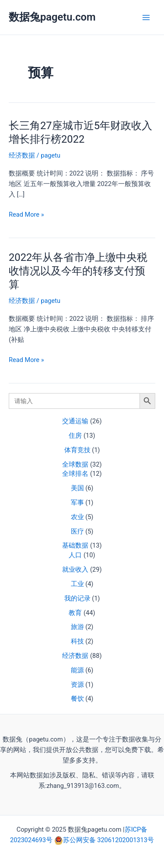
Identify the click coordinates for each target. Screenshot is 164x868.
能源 (77, 670)
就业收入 (75, 569)
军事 (77, 503)
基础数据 (75, 545)
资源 (77, 685)
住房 (75, 436)
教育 (75, 613)
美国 (77, 488)
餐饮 (77, 699)
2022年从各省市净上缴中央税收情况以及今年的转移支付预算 (78, 271)
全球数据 (75, 464)
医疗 (77, 531)
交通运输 (75, 421)
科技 (77, 641)
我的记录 (77, 598)
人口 (75, 555)
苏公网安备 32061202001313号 (108, 840)
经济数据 (75, 656)
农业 (77, 517)
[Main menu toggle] (146, 18)
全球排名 (75, 474)
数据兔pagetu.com (52, 17)
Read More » (26, 214)
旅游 (77, 627)
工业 (77, 584)
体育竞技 (77, 450)
